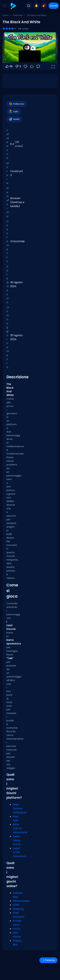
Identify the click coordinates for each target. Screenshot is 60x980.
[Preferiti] (25, 66)
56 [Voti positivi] (9, 66)
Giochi (6, 15)
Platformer (18, 15)
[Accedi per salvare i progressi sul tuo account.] (32, 66)
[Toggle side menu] (4, 6)
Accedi (54, 6)
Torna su (48, 960)
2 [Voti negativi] (18, 66)
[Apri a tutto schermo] (53, 66)
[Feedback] (38, 66)
